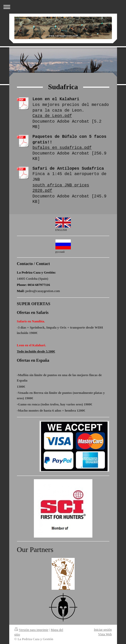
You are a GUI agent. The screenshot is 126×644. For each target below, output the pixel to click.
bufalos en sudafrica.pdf (62, 148)
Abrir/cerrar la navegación (63, 7)
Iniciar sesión (103, 629)
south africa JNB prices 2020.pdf (61, 188)
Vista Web (105, 634)
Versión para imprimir (31, 630)
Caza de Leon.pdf (52, 116)
